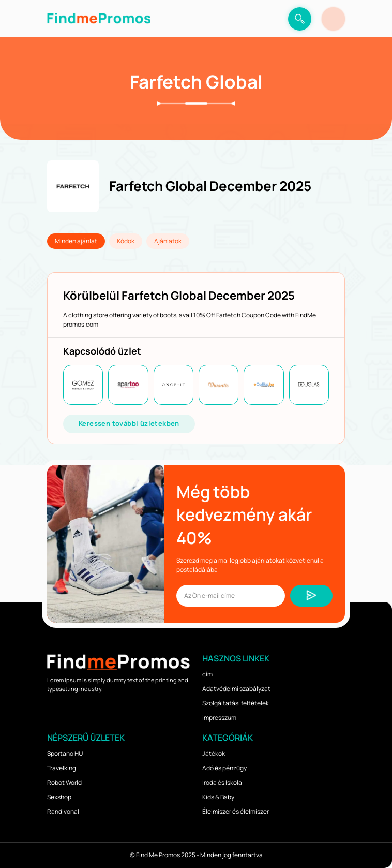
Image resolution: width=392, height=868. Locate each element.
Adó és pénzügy (224, 768)
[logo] (99, 19)
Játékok (214, 753)
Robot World (64, 782)
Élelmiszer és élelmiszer (236, 811)
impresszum (219, 718)
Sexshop (59, 797)
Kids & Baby (218, 797)
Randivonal (63, 811)
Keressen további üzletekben (129, 423)
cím (207, 674)
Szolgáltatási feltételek (236, 703)
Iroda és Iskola (222, 782)
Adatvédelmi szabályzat (236, 689)
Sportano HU (65, 753)
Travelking (62, 768)
